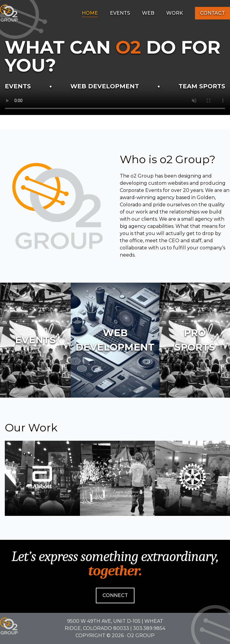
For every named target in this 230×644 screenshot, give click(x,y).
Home (90, 13)
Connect (115, 595)
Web (148, 13)
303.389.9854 (149, 628)
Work (175, 13)
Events (120, 13)
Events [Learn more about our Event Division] (18, 86)
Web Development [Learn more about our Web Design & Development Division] (105, 86)
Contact (212, 13)
